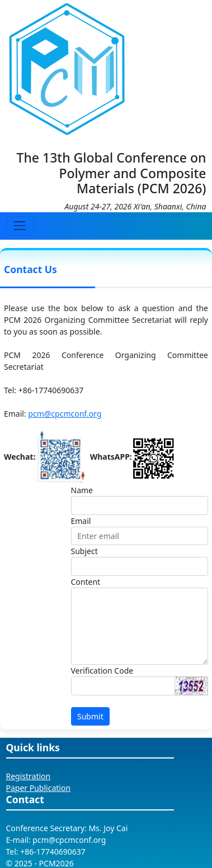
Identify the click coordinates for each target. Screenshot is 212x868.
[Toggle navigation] (20, 226)
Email (81, 521)
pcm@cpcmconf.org (65, 414)
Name (82, 490)
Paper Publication (39, 788)
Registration (29, 776)
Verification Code (102, 671)
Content (86, 582)
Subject (84, 551)
